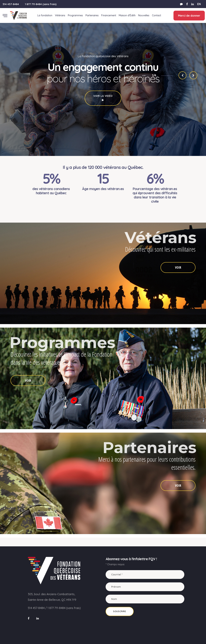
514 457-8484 (11, 4)
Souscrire (120, 611)
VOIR (178, 267)
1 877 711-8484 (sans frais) (41, 4)
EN (199, 4)
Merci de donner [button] (189, 16)
